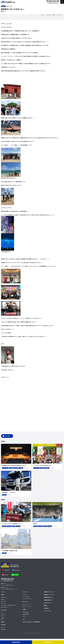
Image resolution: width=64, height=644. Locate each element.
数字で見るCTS (4, 607)
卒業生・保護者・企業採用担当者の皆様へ (8, 610)
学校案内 (3, 600)
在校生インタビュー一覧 (27, 612)
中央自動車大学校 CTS (8, 2)
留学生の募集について (5, 612)
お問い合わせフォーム (48, 608)
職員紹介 (3, 605)
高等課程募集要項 (26, 619)
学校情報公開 (46, 613)
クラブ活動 (24, 600)
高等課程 (3, 624)
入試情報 (24, 615)
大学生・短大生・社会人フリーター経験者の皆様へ (31, 627)
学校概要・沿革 (4, 603)
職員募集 (45, 611)
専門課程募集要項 (26, 617)
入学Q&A (24, 621)
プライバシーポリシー (48, 616)
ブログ (24, 624)
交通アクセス (3, 609)
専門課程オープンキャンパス (49, 597)
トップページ (3, 597)
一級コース (3, 618)
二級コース (3, 622)
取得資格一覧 (3, 635)
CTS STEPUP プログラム (27, 604)
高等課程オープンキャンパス (49, 600)
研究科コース (3, 620)
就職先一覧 (3, 633)
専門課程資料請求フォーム (49, 603)
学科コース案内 (4, 615)
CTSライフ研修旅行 (26, 602)
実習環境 (3, 627)
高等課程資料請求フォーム (49, 605)
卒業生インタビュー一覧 (27, 610)
